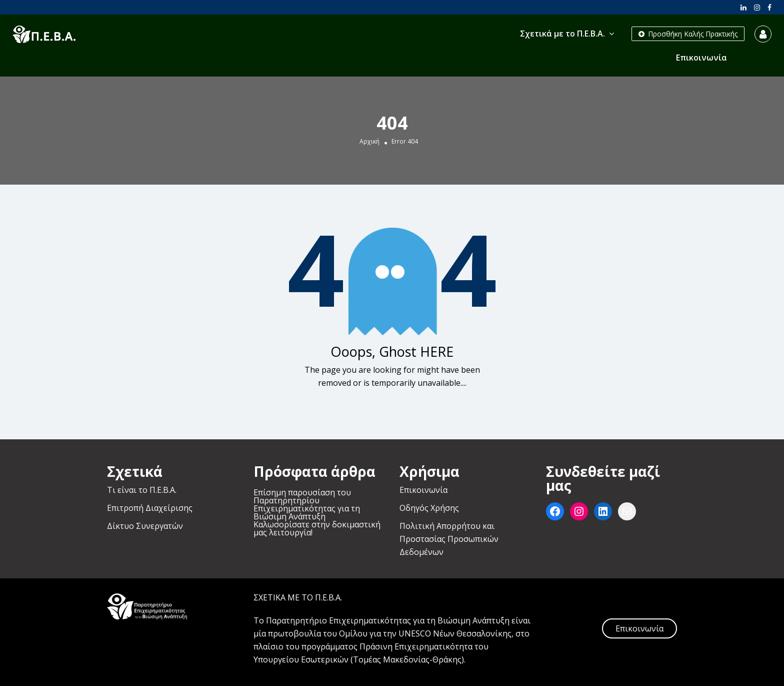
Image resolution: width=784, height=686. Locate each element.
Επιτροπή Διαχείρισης (150, 508)
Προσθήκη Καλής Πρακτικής (688, 34)
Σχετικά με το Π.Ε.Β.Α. (562, 34)
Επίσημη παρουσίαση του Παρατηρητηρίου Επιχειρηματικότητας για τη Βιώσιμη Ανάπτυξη (307, 504)
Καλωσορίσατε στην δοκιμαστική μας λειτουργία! (317, 528)
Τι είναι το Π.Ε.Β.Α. (142, 490)
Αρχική (369, 142)
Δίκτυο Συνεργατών (145, 526)
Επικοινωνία (701, 58)
